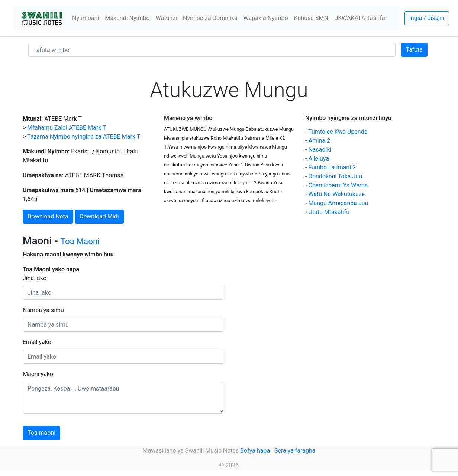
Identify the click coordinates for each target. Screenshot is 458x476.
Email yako (37, 342)
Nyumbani (86, 18)
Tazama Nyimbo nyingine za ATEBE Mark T (84, 137)
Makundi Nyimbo (127, 18)
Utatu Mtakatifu (329, 212)
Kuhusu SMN (311, 18)
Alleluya (319, 158)
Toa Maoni (80, 241)
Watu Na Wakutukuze (336, 194)
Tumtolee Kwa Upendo (338, 132)
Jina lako (35, 278)
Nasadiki (320, 150)
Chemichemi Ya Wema (338, 185)
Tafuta (415, 50)
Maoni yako (38, 374)
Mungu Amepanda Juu (338, 203)
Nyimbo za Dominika (210, 18)
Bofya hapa (255, 451)
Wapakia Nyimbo (266, 18)
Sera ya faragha (295, 451)
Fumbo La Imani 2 (332, 167)
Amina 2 (319, 141)
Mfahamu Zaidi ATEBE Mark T (67, 128)
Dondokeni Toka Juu (335, 176)
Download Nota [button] (48, 216)
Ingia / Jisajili (427, 18)
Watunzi (166, 18)
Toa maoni (41, 433)
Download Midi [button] (99, 216)
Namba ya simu (43, 310)
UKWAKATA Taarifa (360, 18)
